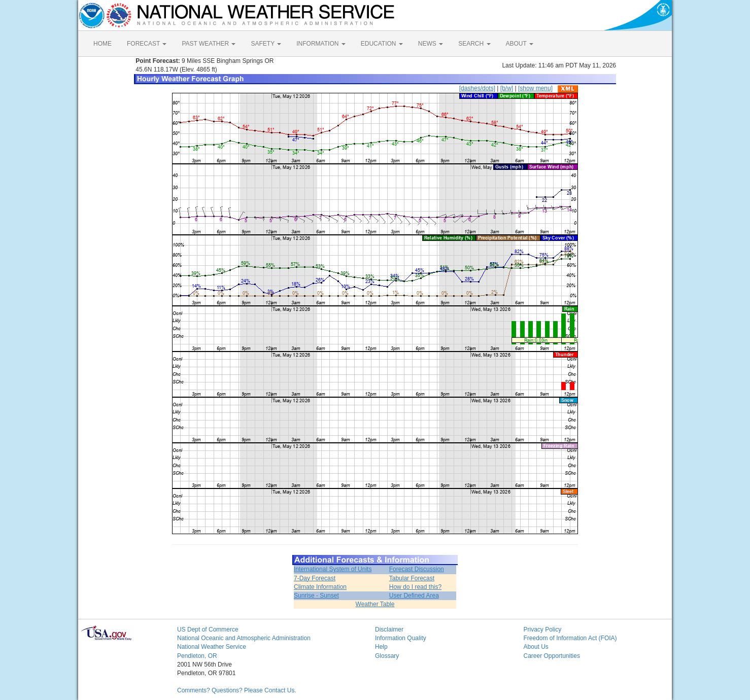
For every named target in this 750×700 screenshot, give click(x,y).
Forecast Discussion (417, 569)
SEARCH (474, 44)
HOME (103, 44)
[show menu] (535, 88)
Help (381, 647)
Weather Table (375, 604)
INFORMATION (321, 44)
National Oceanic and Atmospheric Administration (244, 638)
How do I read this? (415, 587)
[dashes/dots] (477, 88)
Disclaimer (389, 629)
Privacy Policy (543, 629)
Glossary (387, 656)
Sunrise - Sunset (316, 596)
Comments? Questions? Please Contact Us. (237, 690)
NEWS (431, 44)
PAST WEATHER (209, 44)
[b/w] (507, 88)
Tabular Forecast (412, 578)
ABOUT (520, 44)
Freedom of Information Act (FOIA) (570, 638)
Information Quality (401, 638)
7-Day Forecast (315, 578)
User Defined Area (414, 596)
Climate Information (320, 587)
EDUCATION (382, 44)
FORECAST (147, 44)
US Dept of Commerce (208, 629)
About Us (536, 647)
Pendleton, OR (197, 656)
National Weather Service (212, 647)
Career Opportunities (552, 656)
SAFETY (266, 44)
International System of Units (333, 569)
